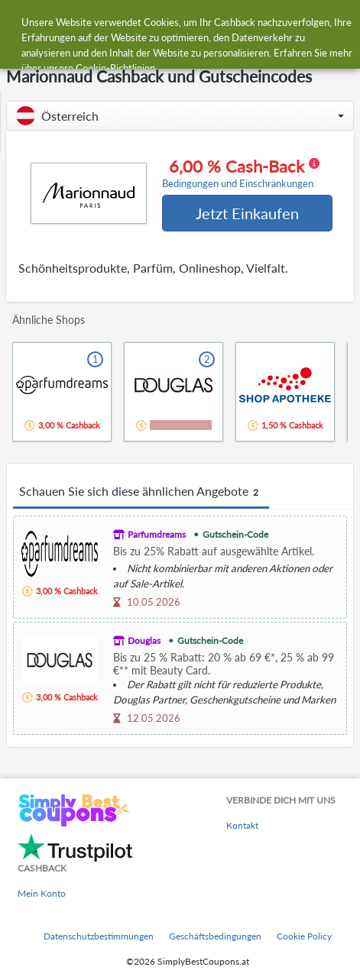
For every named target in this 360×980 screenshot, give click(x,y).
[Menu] (19, 22)
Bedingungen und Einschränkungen (238, 184)
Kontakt (242, 825)
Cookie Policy (304, 936)
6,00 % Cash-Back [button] (241, 173)
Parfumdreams (157, 534)
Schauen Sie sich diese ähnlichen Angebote (141, 492)
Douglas (144, 640)
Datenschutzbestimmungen (99, 936)
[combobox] (195, 21)
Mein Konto (42, 893)
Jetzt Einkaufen (247, 213)
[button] (180, 116)
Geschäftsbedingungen (215, 936)
